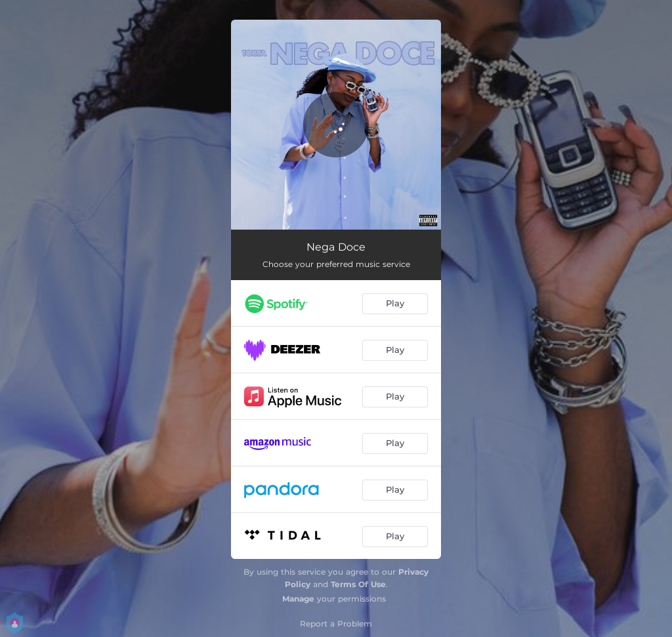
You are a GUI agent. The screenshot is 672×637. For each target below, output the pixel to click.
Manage (298, 599)
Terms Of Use (358, 584)
